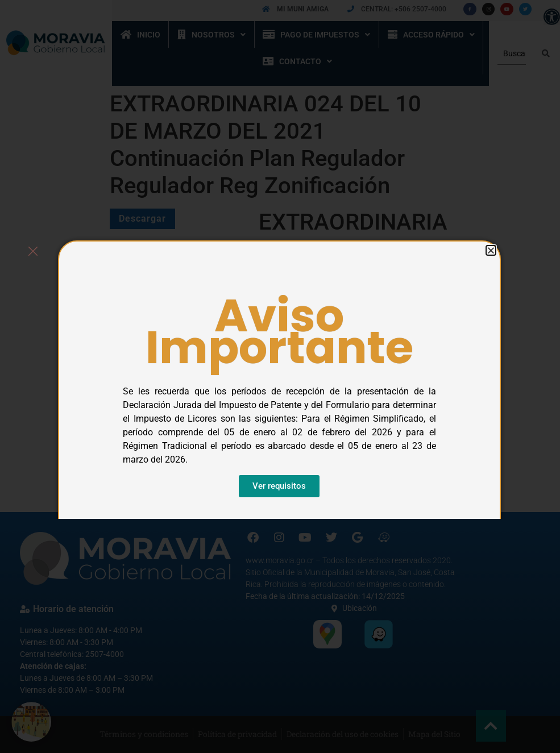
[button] (491, 250)
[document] (280, 376)
